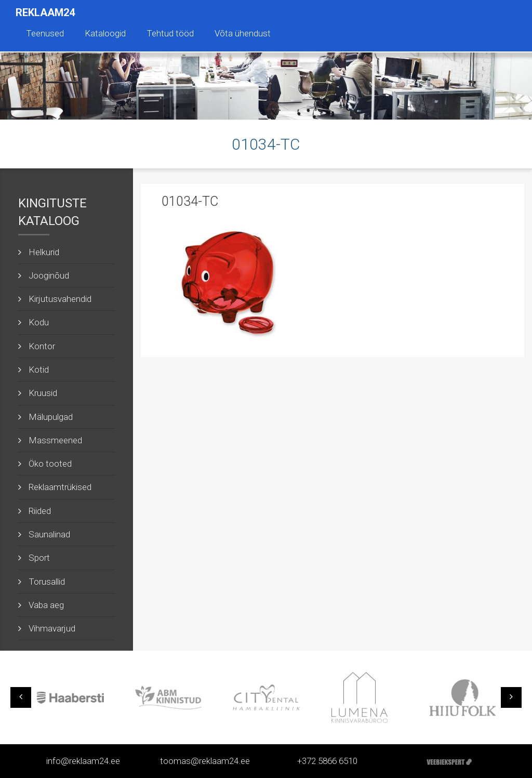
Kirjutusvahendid (60, 299)
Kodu (39, 322)
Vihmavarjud (52, 628)
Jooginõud (49, 275)
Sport (39, 558)
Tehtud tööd (170, 33)
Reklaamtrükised (60, 487)
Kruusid (43, 393)
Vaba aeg (46, 605)
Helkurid (44, 252)
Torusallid (47, 582)
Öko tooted (50, 464)
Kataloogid (105, 33)
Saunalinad (49, 534)
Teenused (45, 33)
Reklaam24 (45, 12)
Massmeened (55, 440)
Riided (40, 511)
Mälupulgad (51, 417)
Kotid (39, 370)
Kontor (42, 346)
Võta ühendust (243, 33)
